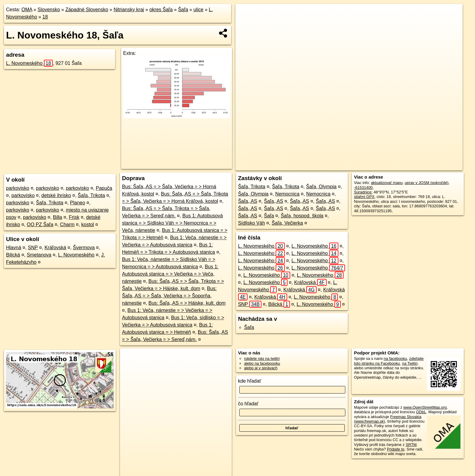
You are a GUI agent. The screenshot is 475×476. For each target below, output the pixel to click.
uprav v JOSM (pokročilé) (427, 183)
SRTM (411, 445)
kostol (88, 225)
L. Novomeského (29, 63)
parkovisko (18, 188)
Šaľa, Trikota (91, 195)
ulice (199, 10)
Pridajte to (396, 449)
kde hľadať (250, 381)
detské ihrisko (56, 195)
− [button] (246, 24)
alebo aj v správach (261, 368)
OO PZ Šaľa (40, 225)
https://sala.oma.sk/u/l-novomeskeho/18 (430, 166)
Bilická (13, 255)
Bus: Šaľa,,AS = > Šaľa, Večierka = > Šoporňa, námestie (169, 296)
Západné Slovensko (87, 10)
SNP (33, 248)
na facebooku (395, 359)
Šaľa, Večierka (287, 223)
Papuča (104, 188)
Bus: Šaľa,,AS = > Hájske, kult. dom (187, 303)
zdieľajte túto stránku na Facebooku (389, 361)
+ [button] (246, 14)
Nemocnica (287, 194)
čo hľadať (248, 404)
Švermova (84, 248)
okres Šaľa (161, 10)
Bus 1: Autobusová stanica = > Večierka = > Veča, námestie (170, 274)
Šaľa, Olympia (321, 187)
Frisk (74, 217)
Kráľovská (55, 248)
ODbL (421, 412)
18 (45, 17)
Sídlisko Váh (252, 223)
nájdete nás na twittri (262, 359)
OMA (27, 10)
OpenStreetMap (347, 166)
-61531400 (363, 188)
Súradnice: (363, 192)
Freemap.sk (378, 166)
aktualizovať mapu (387, 183)
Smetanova (39, 255)
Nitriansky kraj (129, 10)
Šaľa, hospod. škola (302, 216)
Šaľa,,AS (248, 201)
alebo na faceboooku (262, 363)
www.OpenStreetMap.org (425, 407)
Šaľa (183, 10)
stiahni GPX (364, 197)
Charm (67, 225)
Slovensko (49, 10)
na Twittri (410, 363)
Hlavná (14, 248)
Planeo (78, 203)
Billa (58, 217)
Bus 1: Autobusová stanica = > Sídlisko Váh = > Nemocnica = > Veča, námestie (173, 223)
